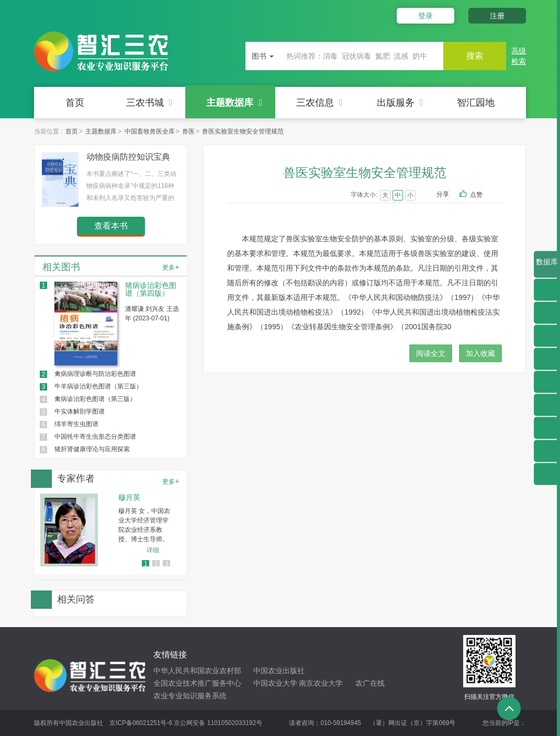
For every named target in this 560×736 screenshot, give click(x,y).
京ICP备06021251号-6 (141, 723)
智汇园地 (476, 103)
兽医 (188, 131)
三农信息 (320, 103)
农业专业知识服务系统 (190, 696)
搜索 (475, 56)
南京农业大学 (321, 683)
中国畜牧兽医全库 (150, 131)
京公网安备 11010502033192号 (218, 723)
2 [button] (156, 564)
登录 (425, 16)
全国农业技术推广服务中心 (197, 683)
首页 (75, 103)
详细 (153, 550)
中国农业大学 (275, 683)
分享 (443, 194)
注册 (497, 16)
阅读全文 (431, 353)
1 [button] (146, 564)
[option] (111, 530)
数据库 (547, 268)
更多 (171, 267)
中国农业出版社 (279, 671)
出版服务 (400, 103)
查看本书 (111, 226)
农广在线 (370, 683)
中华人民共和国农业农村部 (197, 671)
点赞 (483, 195)
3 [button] (167, 564)
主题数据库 (234, 103)
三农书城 (149, 103)
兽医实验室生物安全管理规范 (243, 131)
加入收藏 (480, 353)
